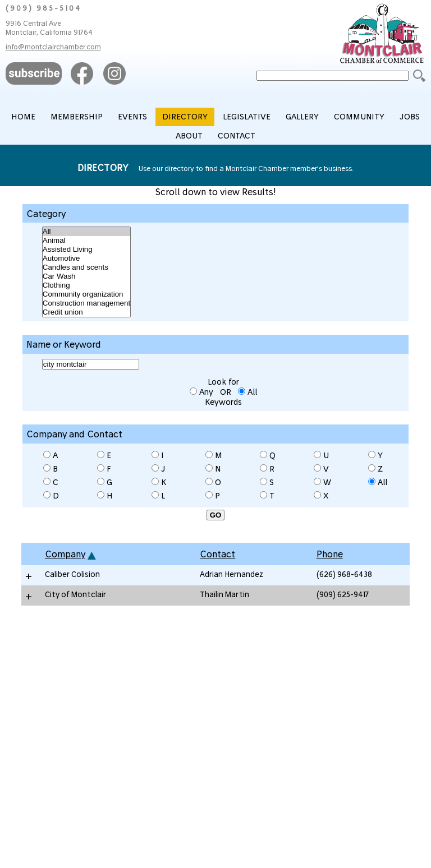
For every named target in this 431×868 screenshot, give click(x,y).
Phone (330, 554)
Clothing (86, 285)
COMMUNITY (359, 117)
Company (65, 554)
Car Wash (86, 276)
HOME (23, 117)
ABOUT (189, 136)
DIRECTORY (185, 117)
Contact (217, 554)
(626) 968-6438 (344, 574)
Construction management (86, 303)
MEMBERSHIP (77, 117)
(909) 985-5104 (43, 8)
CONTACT (237, 136)
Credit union (86, 312)
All (86, 232)
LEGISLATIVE (247, 117)
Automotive (86, 258)
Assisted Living (86, 250)
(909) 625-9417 (343, 594)
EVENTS (132, 117)
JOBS (410, 117)
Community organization (86, 294)
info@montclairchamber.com (53, 47)
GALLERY (302, 117)
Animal (86, 241)
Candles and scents (86, 267)
